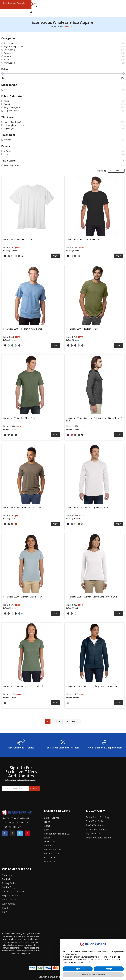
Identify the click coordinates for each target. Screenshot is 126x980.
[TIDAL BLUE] (19, 345)
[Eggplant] (5, 435)
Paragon (48, 846)
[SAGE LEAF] (12, 345)
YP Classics (50, 861)
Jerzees (48, 838)
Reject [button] (78, 969)
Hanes (47, 830)
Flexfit (47, 822)
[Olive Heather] (12, 524)
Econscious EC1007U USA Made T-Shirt (84, 239)
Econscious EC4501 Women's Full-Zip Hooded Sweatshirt (92, 686)
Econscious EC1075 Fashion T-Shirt (82, 329)
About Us (7, 875)
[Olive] (19, 256)
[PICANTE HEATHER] (16, 524)
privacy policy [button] (71, 954)
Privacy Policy (9, 883)
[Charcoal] (9, 256)
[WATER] (16, 435)
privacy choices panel (80, 962)
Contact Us (8, 879)
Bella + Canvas (52, 818)
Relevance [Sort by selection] (116, 171)
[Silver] (79, 345)
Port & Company (52, 850)
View (55, 256)
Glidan (47, 826)
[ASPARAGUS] (12, 435)
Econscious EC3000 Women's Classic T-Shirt (23, 597)
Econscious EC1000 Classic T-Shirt (18, 239)
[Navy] (75, 345)
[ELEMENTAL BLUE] (16, 345)
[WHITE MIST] (9, 345)
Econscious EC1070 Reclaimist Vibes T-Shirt (23, 329)
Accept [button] (109, 969)
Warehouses (9, 904)
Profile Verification (95, 825)
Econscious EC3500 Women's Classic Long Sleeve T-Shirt (92, 597)
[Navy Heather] (9, 524)
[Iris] (19, 613)
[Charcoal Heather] (5, 524)
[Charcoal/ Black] (9, 435)
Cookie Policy (9, 887)
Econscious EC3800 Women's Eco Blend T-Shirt (24, 686)
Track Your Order (95, 821)
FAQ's (5, 908)
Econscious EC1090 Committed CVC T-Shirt (22, 507)
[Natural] (16, 256)
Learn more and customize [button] (93, 975)
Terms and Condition (13, 891)
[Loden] (82, 345)
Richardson (50, 857)
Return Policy (9, 900)
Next (32, 4)
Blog (4, 912)
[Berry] (72, 435)
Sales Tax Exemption (97, 829)
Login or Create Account (99, 838)
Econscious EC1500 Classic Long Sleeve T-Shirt (87, 507)
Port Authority (51, 853)
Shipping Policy (10, 895)
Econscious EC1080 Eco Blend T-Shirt (20, 418)
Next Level (49, 842)
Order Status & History (98, 817)
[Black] (5, 256)
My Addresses (93, 834)
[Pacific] (79, 256)
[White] (12, 256)
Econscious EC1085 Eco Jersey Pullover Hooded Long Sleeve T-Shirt (94, 420)
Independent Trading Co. (57, 834)
